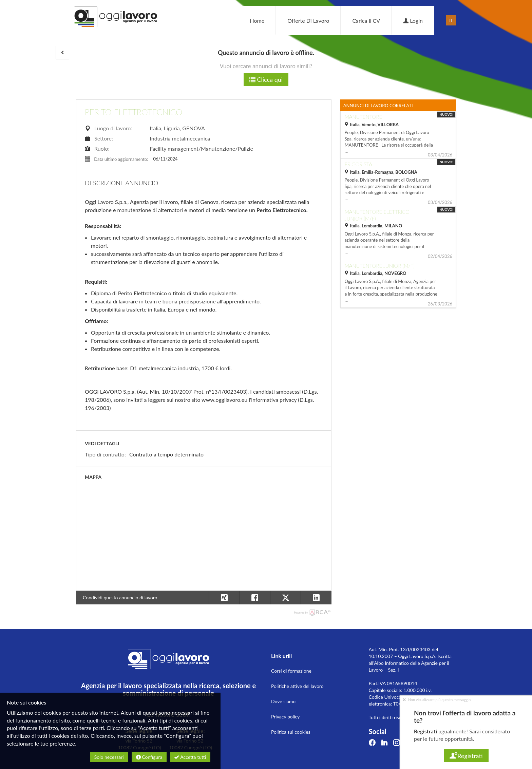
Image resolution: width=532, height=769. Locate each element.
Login (413, 21)
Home (257, 21)
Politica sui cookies (291, 732)
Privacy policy (285, 717)
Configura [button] (149, 757)
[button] (62, 53)
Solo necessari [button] (109, 757)
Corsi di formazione (291, 671)
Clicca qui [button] (266, 79)
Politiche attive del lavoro (297, 686)
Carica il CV (366, 21)
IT (451, 20)
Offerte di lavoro (308, 21)
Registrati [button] (466, 756)
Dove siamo (283, 701)
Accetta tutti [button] (190, 757)
